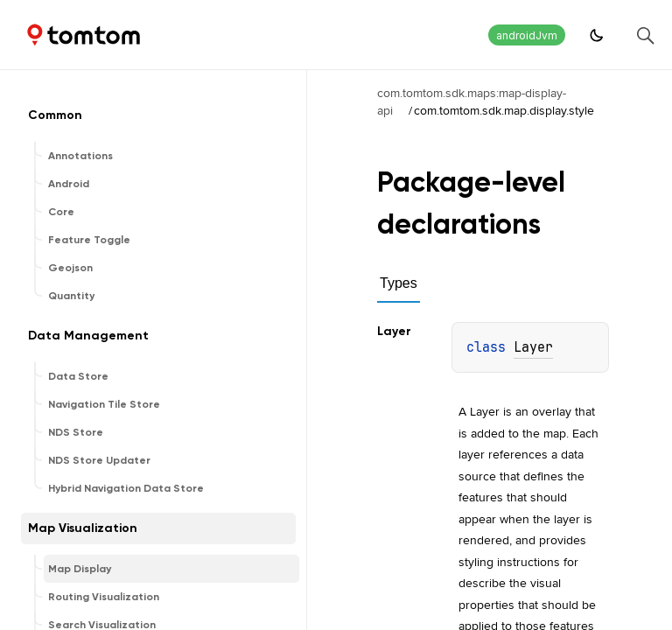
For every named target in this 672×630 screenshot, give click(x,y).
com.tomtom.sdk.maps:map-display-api (472, 101)
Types (399, 283)
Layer (533, 347)
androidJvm (527, 35)
